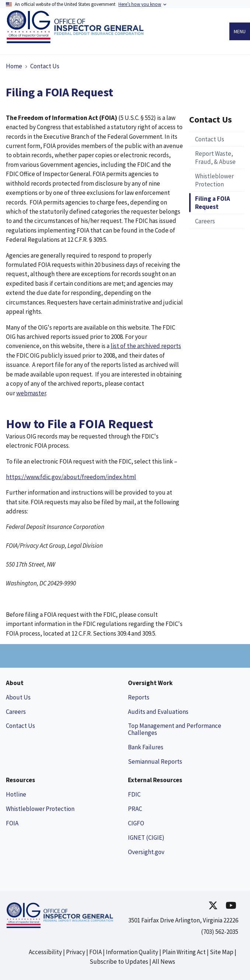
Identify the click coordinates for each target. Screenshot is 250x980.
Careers (16, 712)
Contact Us (45, 66)
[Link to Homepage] (77, 41)
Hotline (16, 794)
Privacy (76, 952)
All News (164, 962)
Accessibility (45, 952)
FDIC (134, 794)
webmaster (31, 393)
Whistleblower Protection (40, 809)
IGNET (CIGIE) (146, 838)
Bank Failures (146, 747)
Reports (139, 697)
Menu (240, 31)
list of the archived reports (146, 346)
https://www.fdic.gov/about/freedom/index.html (71, 477)
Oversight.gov (146, 852)
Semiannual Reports (155, 761)
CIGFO (136, 823)
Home (14, 66)
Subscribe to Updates (119, 962)
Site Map (222, 952)
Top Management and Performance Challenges (175, 729)
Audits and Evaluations (158, 712)
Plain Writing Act (184, 952)
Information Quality (132, 952)
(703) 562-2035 (220, 932)
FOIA (12, 823)
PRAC (135, 809)
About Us (18, 697)
